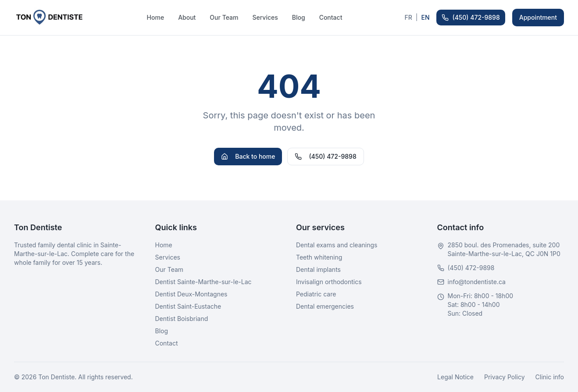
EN (425, 17)
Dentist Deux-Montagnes (191, 294)
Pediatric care (316, 294)
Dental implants (318, 269)
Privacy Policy (505, 377)
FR (408, 17)
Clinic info (550, 377)
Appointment (538, 17)
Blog (299, 17)
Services (265, 17)
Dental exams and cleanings (337, 245)
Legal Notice (455, 377)
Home (156, 17)
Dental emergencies (325, 306)
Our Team (224, 17)
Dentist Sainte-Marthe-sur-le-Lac (203, 282)
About (187, 17)
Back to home (248, 156)
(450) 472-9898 (471, 17)
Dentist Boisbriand (182, 319)
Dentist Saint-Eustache (188, 306)
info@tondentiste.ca (477, 282)
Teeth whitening (319, 257)
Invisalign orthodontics (329, 282)
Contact (331, 17)
